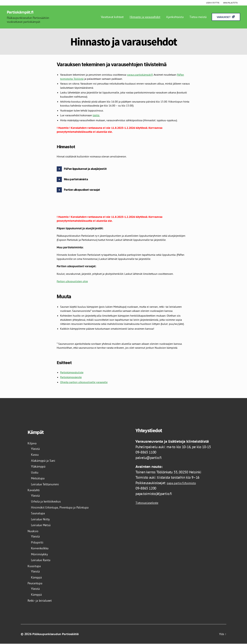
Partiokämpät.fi (21, 12)
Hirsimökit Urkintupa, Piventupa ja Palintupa (64, 507)
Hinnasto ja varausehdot (145, 17)
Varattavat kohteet (112, 17)
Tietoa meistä (198, 17)
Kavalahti (34, 490)
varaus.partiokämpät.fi (140, 75)
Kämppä (37, 577)
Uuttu (35, 472)
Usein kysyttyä (213, 3)
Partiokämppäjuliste (72, 373)
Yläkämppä (39, 467)
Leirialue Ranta (42, 560)
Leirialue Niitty (42, 519)
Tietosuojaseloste (149, 503)
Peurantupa (36, 583)
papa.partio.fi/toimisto (183, 483)
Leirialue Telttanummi (47, 484)
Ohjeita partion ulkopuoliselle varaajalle (84, 382)
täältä (96, 116)
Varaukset (224, 17)
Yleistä (36, 449)
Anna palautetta (230, 3)
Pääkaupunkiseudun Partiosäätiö (57, 634)
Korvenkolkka (41, 548)
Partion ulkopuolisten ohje (72, 281)
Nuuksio (34, 531)
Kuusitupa (35, 566)
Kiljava (33, 443)
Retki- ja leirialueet (42, 601)
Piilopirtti (38, 542)
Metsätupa (39, 478)
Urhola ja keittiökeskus (48, 502)
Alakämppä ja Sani (45, 461)
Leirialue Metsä (42, 525)
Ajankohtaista (175, 17)
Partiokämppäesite (71, 377)
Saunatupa (39, 513)
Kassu (35, 455)
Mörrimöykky (41, 554)
